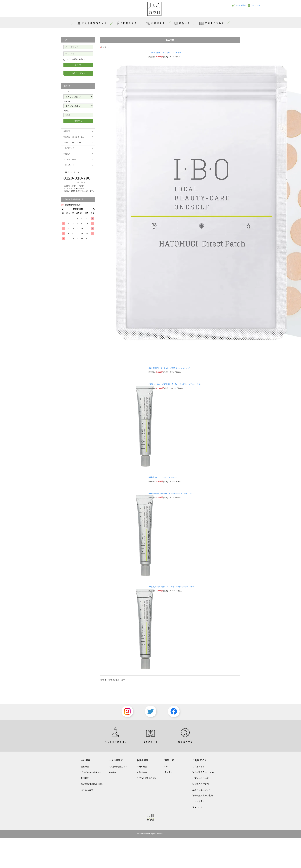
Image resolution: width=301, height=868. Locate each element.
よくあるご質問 (78, 160)
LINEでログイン (78, 73)
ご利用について (212, 23)
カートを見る (198, 801)
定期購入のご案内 (201, 784)
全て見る (169, 772)
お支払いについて (201, 778)
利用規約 (78, 154)
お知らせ (113, 772)
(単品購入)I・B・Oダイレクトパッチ (163, 477)
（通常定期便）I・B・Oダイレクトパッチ (165, 53)
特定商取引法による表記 (92, 784)
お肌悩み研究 (126, 23)
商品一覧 (182, 23)
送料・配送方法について (204, 772)
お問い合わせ (78, 165)
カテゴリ (67, 92)
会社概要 (78, 131)
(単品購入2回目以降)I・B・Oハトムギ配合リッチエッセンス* (172, 587)
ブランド (67, 102)
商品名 (66, 111)
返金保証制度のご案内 (203, 795)
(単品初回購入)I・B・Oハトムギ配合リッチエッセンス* (170, 493)
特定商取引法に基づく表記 (78, 137)
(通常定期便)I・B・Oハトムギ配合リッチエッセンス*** (170, 368)
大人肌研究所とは (92, 23)
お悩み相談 (142, 766)
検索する (78, 121)
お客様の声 (155, 23)
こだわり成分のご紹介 (147, 778)
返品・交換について (202, 790)
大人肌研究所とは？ (118, 766)
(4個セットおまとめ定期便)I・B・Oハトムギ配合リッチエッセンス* (175, 384)
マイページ (197, 807)
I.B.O (167, 766)
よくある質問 (87, 790)
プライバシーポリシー (78, 143)
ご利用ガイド (78, 148)
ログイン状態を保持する (74, 59)
